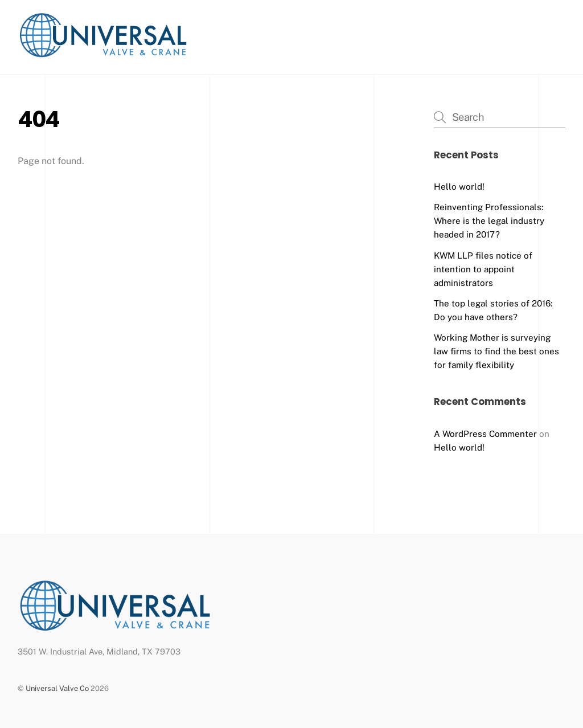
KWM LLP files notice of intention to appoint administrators (483, 269)
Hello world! (459, 187)
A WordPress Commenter (485, 434)
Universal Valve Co (57, 688)
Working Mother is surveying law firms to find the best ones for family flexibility (496, 351)
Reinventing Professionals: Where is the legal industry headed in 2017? (489, 221)
